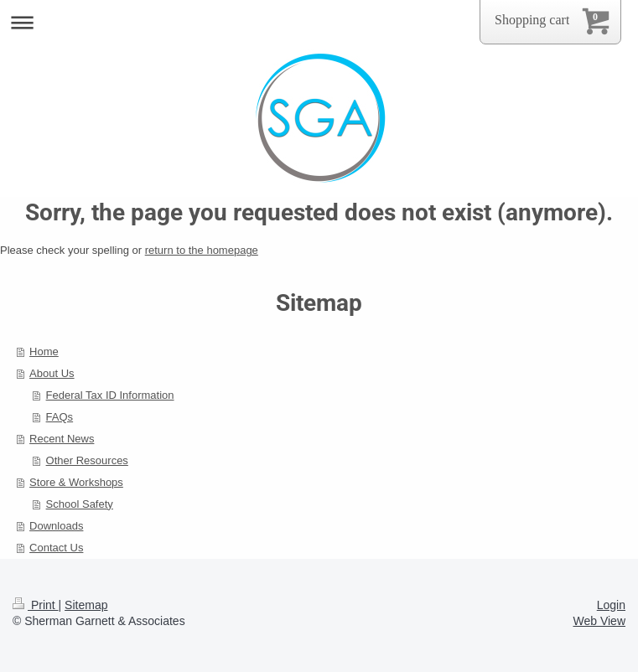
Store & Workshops (76, 482)
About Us (52, 373)
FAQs (60, 417)
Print (36, 605)
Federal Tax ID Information (110, 395)
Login (611, 605)
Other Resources (87, 460)
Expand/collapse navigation (319, 22)
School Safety (80, 504)
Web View (599, 621)
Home (44, 352)
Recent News (62, 439)
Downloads (56, 526)
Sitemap (86, 605)
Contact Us (56, 548)
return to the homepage (202, 250)
